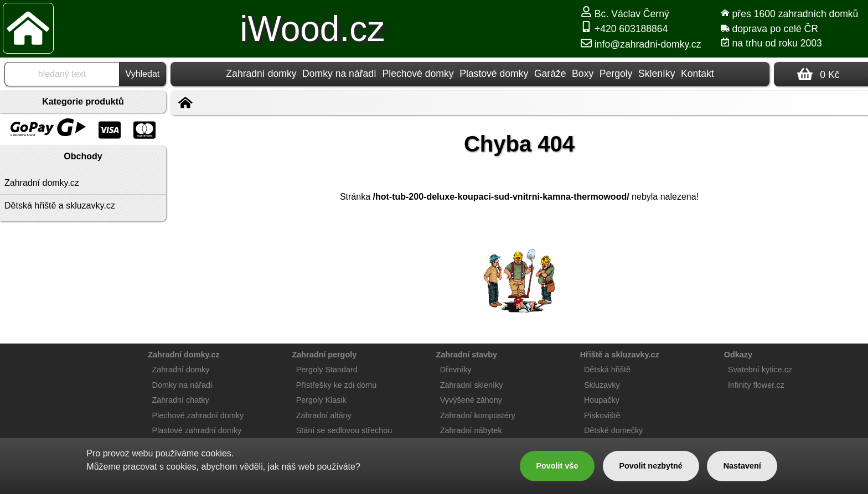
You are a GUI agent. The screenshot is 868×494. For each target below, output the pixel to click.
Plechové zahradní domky (198, 415)
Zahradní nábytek (471, 430)
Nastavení (742, 466)
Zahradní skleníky (472, 385)
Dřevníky (456, 370)
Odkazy (738, 355)
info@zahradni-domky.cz (641, 44)
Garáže (550, 74)
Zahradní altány (324, 415)
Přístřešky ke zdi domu (337, 385)
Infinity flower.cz (756, 385)
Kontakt (697, 74)
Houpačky (602, 400)
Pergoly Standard (327, 370)
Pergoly (616, 74)
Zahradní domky (261, 74)
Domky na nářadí (339, 74)
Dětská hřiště (607, 370)
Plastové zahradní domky (197, 430)
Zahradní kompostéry (478, 415)
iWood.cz (312, 29)
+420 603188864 (624, 29)
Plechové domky (418, 74)
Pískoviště (602, 415)
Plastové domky (494, 74)
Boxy (583, 74)
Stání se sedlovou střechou (344, 430)
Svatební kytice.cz (760, 370)
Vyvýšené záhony (471, 400)
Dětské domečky (613, 430)
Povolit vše (557, 466)
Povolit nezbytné (650, 466)
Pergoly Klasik (321, 400)
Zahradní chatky (181, 400)
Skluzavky (602, 385)
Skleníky (657, 74)
